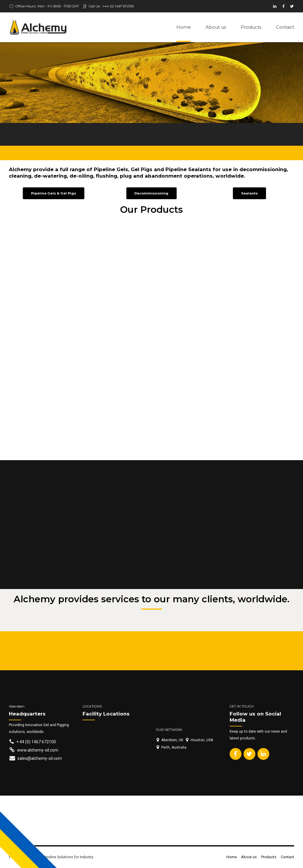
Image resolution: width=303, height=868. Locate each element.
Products (251, 27)
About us (216, 27)
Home (184, 27)
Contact (285, 27)
